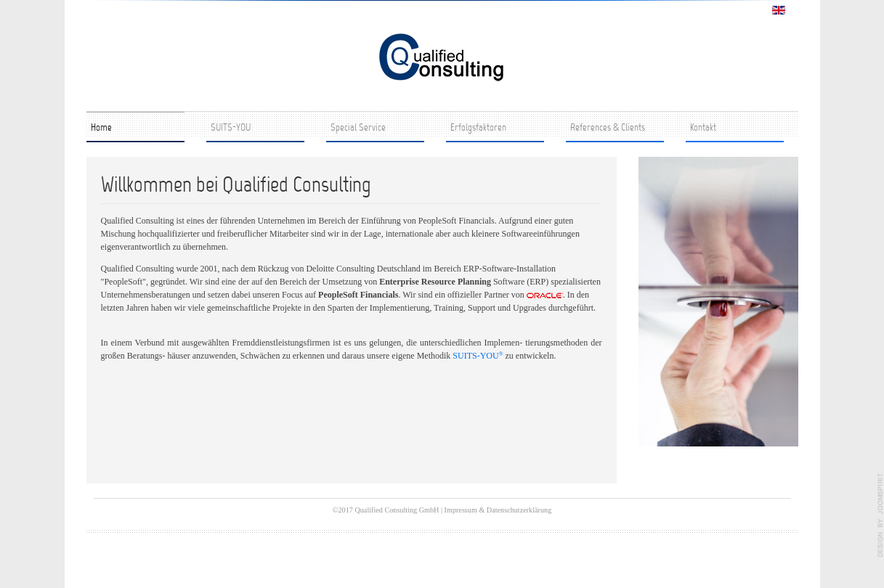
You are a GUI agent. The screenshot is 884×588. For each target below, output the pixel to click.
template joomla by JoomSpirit (880, 515)
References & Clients (608, 128)
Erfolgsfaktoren (478, 128)
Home (101, 128)
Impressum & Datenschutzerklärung (498, 510)
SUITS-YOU (231, 128)
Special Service (358, 128)
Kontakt (703, 128)
